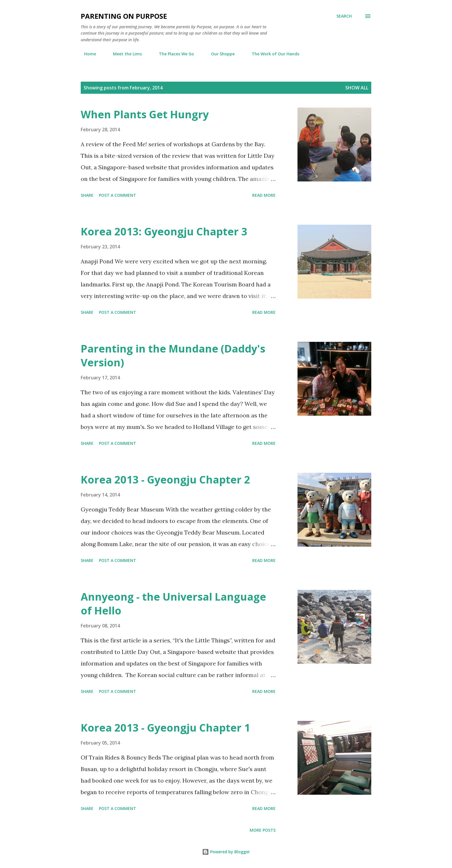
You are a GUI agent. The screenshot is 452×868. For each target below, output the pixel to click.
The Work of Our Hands (272, 54)
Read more (264, 195)
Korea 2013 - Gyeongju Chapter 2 (165, 480)
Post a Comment (117, 195)
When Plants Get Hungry (145, 114)
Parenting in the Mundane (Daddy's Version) (173, 356)
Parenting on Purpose (124, 16)
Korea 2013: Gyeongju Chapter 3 (164, 231)
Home (87, 54)
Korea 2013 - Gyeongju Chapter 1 (165, 728)
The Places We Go (173, 54)
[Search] (344, 16)
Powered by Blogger (226, 852)
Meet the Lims (124, 54)
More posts (263, 830)
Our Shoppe (219, 54)
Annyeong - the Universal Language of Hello (173, 604)
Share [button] (87, 195)
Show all (357, 88)
